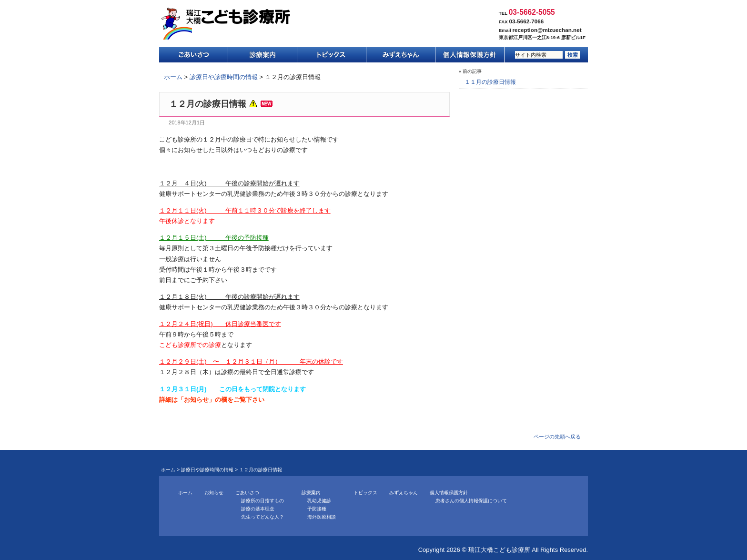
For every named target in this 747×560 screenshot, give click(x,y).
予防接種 (317, 509)
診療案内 (263, 55)
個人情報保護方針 (470, 55)
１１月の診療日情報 (490, 82)
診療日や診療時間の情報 (224, 77)
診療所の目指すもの (262, 501)
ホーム (173, 77)
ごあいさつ (194, 55)
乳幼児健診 (319, 501)
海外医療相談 (322, 517)
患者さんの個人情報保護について (471, 501)
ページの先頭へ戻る (557, 437)
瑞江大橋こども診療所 (226, 24)
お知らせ (214, 493)
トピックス (332, 55)
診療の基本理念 (258, 509)
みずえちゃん (401, 55)
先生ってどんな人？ (262, 517)
